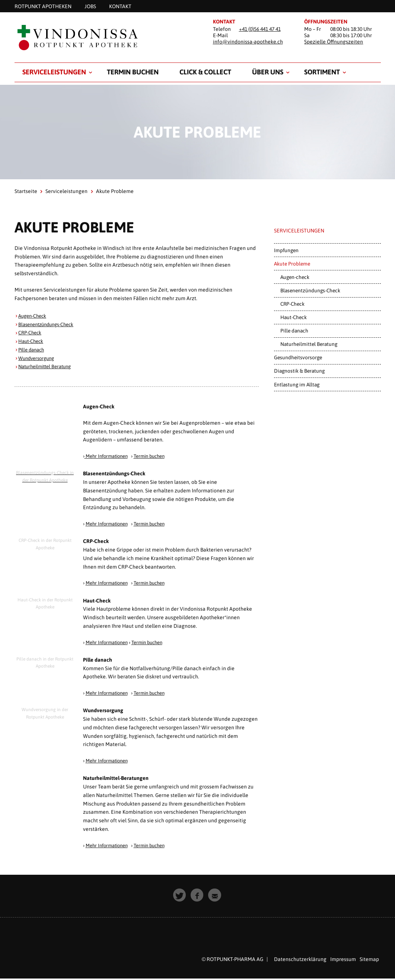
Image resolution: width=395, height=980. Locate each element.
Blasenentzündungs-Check (49, 324)
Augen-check (295, 277)
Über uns (268, 72)
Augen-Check (34, 316)
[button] (180, 895)
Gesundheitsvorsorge (298, 357)
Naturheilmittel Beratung (48, 366)
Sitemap (369, 959)
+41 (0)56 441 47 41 (260, 29)
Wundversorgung (38, 358)
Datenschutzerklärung (300, 959)
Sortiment (322, 72)
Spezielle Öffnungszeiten (334, 42)
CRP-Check (31, 332)
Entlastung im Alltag (297, 385)
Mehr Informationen (109, 456)
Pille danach (33, 350)
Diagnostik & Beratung (299, 371)
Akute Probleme (292, 264)
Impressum (343, 959)
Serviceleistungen (54, 72)
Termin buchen (133, 72)
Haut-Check (32, 341)
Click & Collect (205, 72)
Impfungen (286, 250)
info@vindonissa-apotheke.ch (248, 42)
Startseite (26, 191)
